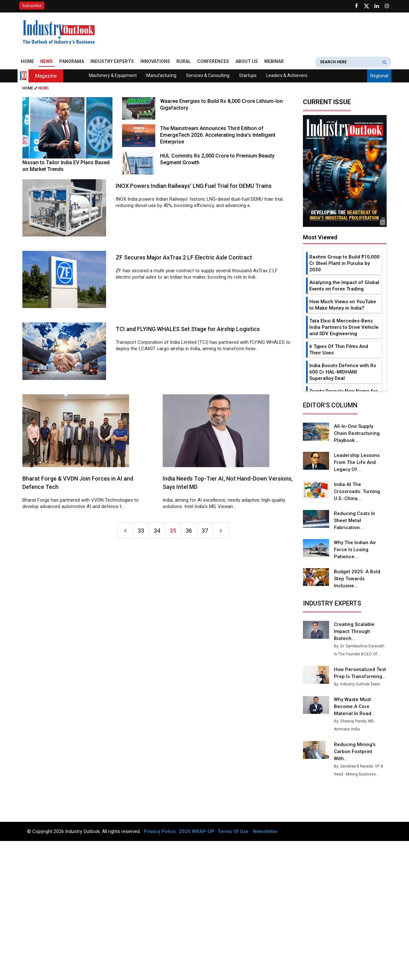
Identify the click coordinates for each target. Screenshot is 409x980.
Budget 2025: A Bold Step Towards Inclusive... (357, 579)
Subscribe (32, 6)
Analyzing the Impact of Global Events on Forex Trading (344, 286)
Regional (379, 76)
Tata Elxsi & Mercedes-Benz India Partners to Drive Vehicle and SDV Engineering (344, 327)
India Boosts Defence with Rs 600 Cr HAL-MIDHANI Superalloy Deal (343, 372)
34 (157, 531)
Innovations (155, 61)
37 (205, 531)
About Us (247, 61)
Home (27, 61)
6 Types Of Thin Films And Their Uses (339, 350)
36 (189, 531)
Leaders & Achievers (287, 75)
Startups (248, 75)
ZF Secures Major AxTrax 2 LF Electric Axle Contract (184, 257)
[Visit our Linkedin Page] (377, 6)
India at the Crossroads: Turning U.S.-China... (357, 491)
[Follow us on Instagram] (387, 6)
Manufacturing (161, 75)
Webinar (274, 61)
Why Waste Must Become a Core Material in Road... (355, 706)
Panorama (72, 61)
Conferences (213, 61)
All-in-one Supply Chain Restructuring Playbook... (357, 433)
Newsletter (265, 831)
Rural (184, 61)
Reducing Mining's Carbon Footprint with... (355, 752)
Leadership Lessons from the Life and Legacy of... (357, 462)
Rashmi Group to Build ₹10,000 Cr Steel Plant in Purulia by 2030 (344, 263)
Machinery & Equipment (113, 75)
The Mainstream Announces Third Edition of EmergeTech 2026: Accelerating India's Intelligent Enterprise (218, 135)
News (46, 61)
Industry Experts (112, 61)
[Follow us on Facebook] (356, 6)
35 (173, 531)
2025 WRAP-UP (197, 831)
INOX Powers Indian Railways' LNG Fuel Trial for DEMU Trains (194, 186)
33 (141, 531)
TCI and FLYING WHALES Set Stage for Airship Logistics (188, 329)
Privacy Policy (160, 831)
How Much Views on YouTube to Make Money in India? (343, 305)
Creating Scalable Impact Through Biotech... (354, 631)
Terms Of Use (233, 831)
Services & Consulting (208, 75)
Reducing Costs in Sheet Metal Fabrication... (355, 521)
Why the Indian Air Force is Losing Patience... (355, 550)
